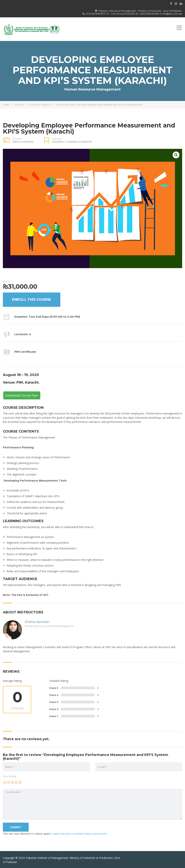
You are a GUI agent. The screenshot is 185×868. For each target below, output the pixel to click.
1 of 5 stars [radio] (5, 782)
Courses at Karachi (40, 105)
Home (6, 105)
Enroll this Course (32, 300)
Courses (19, 105)
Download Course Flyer (22, 395)
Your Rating (9, 776)
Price (6, 281)
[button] (176, 155)
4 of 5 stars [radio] (16, 782)
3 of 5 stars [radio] (12, 782)
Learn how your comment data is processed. (80, 834)
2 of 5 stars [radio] (9, 782)
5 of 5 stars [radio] (20, 782)
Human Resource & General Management (49, 626)
